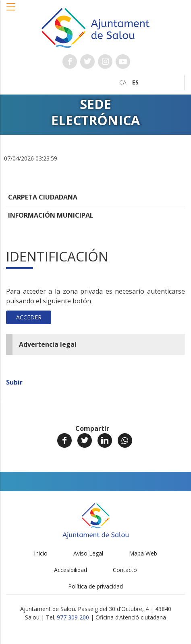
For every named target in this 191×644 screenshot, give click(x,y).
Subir (14, 382)
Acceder (29, 317)
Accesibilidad (71, 570)
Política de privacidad (95, 586)
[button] (11, 11)
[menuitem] (123, 82)
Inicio (41, 553)
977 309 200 (73, 617)
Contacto (125, 570)
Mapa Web (143, 553)
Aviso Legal (88, 553)
